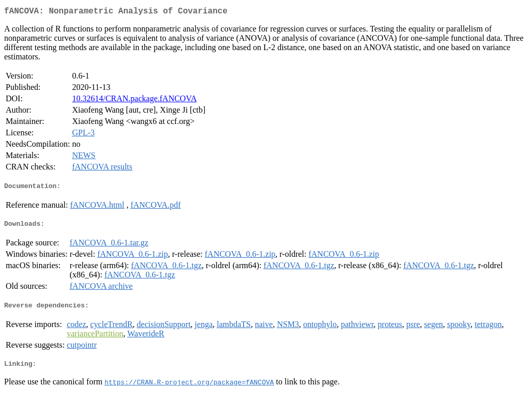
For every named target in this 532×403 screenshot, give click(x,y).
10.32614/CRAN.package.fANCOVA (134, 100)
